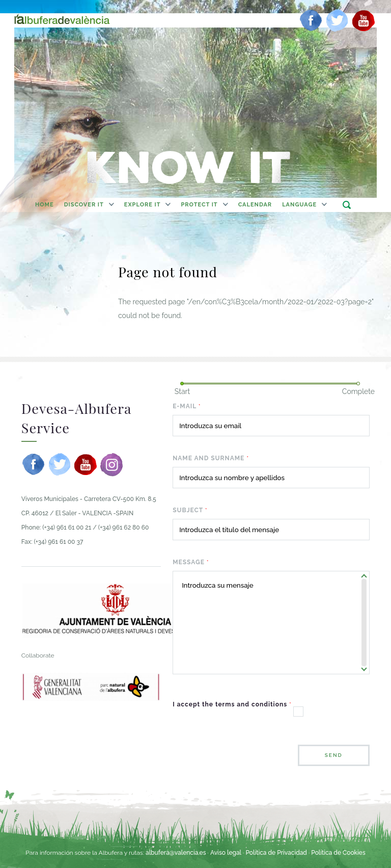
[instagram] (111, 464)
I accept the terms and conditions (232, 704)
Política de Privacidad (276, 853)
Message (191, 562)
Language (299, 205)
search (346, 205)
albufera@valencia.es (176, 853)
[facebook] (311, 20)
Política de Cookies (338, 853)
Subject (190, 510)
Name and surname (211, 458)
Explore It (143, 205)
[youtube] (364, 20)
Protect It (199, 205)
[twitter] (337, 20)
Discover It (84, 205)
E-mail (187, 406)
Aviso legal (226, 853)
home (45, 205)
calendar (255, 205)
